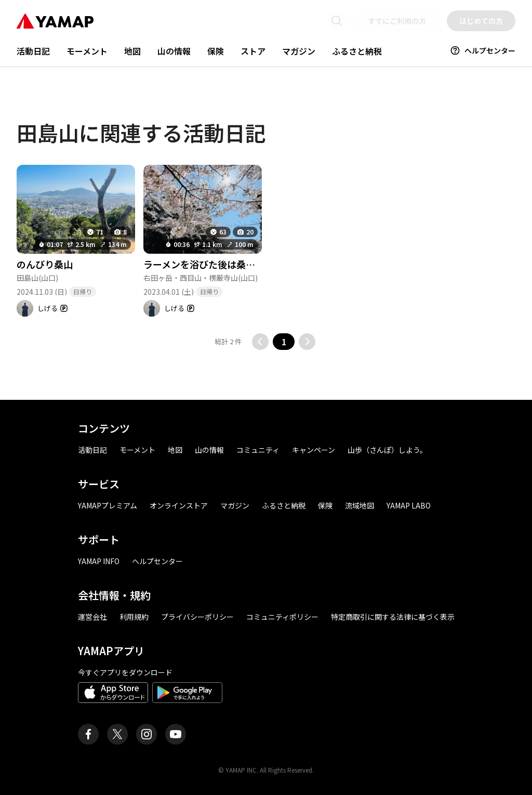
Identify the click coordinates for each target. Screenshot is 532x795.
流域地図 (360, 505)
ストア (253, 51)
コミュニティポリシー (282, 617)
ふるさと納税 (357, 51)
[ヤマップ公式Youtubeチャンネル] (176, 734)
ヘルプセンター (483, 50)
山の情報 (174, 51)
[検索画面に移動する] (337, 21)
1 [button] (284, 342)
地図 (132, 51)
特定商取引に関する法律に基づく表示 (393, 617)
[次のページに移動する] (307, 342)
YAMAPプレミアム (108, 505)
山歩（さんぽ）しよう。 (387, 450)
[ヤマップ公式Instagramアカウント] (147, 734)
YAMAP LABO (409, 505)
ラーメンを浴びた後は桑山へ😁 (210, 264)
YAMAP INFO (99, 561)
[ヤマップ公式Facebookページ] (88, 734)
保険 (216, 51)
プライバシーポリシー (197, 617)
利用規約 (134, 617)
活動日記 (33, 51)
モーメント (87, 51)
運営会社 (92, 617)
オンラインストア (179, 505)
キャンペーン (314, 450)
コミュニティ (258, 450)
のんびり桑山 (45, 264)
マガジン (299, 51)
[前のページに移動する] (260, 342)
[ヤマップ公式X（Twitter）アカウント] (117, 734)
